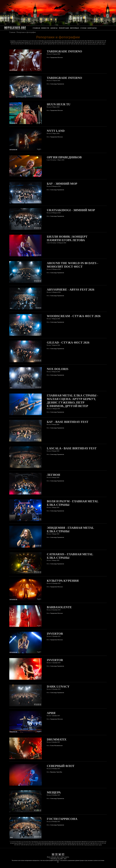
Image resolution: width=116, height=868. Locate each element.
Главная (12, 32)
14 (33, 41)
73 (34, 42)
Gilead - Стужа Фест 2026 (68, 342)
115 (19, 44)
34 (66, 41)
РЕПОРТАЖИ (64, 28)
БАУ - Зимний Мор (62, 184)
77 (41, 42)
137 (70, 44)
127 (46, 44)
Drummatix (57, 739)
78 (43, 42)
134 (63, 44)
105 (91, 42)
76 (39, 42)
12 (29, 41)
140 (77, 44)
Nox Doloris (58, 369)
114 (16, 44)
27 (54, 41)
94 (69, 42)
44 (82, 41)
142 (81, 44)
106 (93, 42)
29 (57, 41)
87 (58, 42)
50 (92, 41)
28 (56, 41)
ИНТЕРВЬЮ (75, 28)
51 (94, 41)
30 (59, 41)
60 (13, 42)
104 (89, 42)
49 (91, 41)
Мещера (54, 792)
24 (49, 41)
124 (39, 44)
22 (46, 41)
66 (23, 42)
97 (74, 42)
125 (42, 44)
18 (39, 41)
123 (37, 44)
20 (42, 41)
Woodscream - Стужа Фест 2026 (74, 316)
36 (69, 41)
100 (79, 42)
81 (48, 42)
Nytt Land (56, 131)
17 (38, 41)
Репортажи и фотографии (26, 32)
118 (25, 44)
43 (81, 41)
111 (105, 42)
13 (31, 41)
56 (102, 41)
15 (34, 41)
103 (86, 42)
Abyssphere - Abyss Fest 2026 (71, 290)
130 (53, 44)
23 (47, 41)
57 (104, 41)
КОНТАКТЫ (92, 28)
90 (63, 42)
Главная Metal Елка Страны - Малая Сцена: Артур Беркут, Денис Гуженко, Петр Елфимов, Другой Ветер (72, 401)
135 (65, 44)
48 (89, 41)
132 (58, 44)
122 (35, 44)
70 (29, 42)
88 (59, 42)
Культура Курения (63, 581)
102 (84, 42)
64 (19, 42)
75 (38, 42)
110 (103, 42)
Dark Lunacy (58, 686)
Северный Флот (61, 766)
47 (87, 41)
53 (97, 41)
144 (86, 44)
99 (78, 42)
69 (28, 42)
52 (96, 41)
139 (74, 44)
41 (77, 41)
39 (74, 41)
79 (44, 42)
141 (79, 44)
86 (56, 42)
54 (99, 41)
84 (53, 42)
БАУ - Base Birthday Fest (68, 422)
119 (28, 44)
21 (44, 41)
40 (76, 41)
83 (51, 42)
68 (26, 42)
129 (51, 44)
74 (36, 42)
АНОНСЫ (54, 28)
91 (64, 42)
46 (86, 41)
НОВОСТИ (45, 28)
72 (33, 42)
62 (16, 42)
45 (84, 41)
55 (101, 41)
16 (36, 41)
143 (84, 44)
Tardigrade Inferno (64, 51)
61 (14, 42)
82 (49, 42)
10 (26, 41)
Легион (53, 475)
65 (21, 42)
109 (100, 42)
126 (44, 44)
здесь (104, 44)
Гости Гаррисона (62, 819)
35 (67, 41)
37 (71, 41)
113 (14, 44)
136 (67, 44)
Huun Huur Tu (59, 104)
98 (76, 42)
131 (56, 44)
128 (49, 44)
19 (41, 41)
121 (32, 44)
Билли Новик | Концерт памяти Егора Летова (67, 238)
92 (66, 42)
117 (23, 44)
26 (52, 41)
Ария (51, 713)
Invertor (55, 634)
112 (12, 44)
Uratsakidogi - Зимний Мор (71, 210)
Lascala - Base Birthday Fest (72, 448)
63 (18, 42)
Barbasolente (59, 607)
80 (46, 42)
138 (72, 44)
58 (105, 41)
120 (30, 44)
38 (72, 41)
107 (96, 42)
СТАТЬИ (83, 28)
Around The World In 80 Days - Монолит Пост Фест (72, 265)
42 (79, 41)
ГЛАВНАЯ (36, 28)
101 (82, 42)
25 (51, 41)
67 (24, 42)
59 (11, 42)
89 (61, 42)
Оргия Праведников (64, 157)
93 (68, 42)
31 (61, 41)
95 (71, 42)
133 (60, 44)
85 (54, 42)
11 (28, 41)
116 (21, 44)
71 (31, 42)
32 (62, 41)
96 (72, 42)
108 (98, 42)
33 (64, 41)
